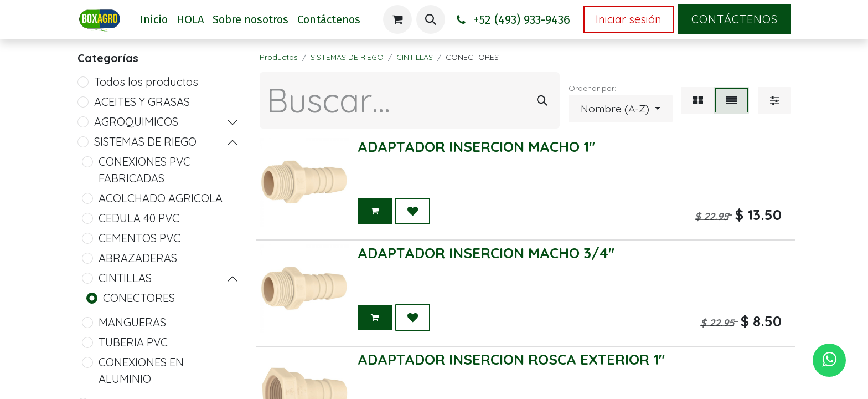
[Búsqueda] (542, 100)
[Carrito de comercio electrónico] (397, 19)
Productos (279, 57)
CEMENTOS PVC (139, 238)
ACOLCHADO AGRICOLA (161, 198)
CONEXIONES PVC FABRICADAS (144, 170)
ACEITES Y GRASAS (142, 102)
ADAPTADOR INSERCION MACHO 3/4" (486, 253)
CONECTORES (139, 298)
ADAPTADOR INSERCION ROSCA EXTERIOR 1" (511, 359)
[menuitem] (154, 19)
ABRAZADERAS (138, 258)
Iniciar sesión (629, 19)
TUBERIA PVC (133, 342)
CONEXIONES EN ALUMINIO (141, 370)
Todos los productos (146, 82)
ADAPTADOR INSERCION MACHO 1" (476, 147)
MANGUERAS (132, 322)
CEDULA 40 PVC (139, 218)
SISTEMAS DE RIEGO (145, 142)
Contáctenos (735, 19)
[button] (431, 19)
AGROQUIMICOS (136, 122)
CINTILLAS (125, 278)
